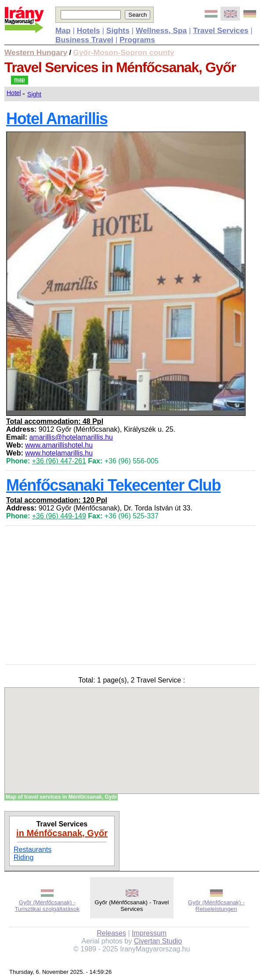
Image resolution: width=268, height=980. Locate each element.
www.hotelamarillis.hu (59, 453)
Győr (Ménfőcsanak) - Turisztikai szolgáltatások (47, 906)
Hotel (14, 93)
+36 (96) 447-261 (59, 461)
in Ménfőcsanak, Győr (62, 833)
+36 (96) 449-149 (59, 516)
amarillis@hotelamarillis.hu (71, 437)
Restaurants (33, 850)
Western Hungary (36, 52)
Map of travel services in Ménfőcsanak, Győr (61, 797)
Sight (34, 94)
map (20, 80)
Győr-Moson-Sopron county (124, 52)
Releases (111, 933)
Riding (24, 857)
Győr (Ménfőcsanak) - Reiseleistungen (216, 906)
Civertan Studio (158, 941)
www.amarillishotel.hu (59, 445)
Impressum (149, 933)
